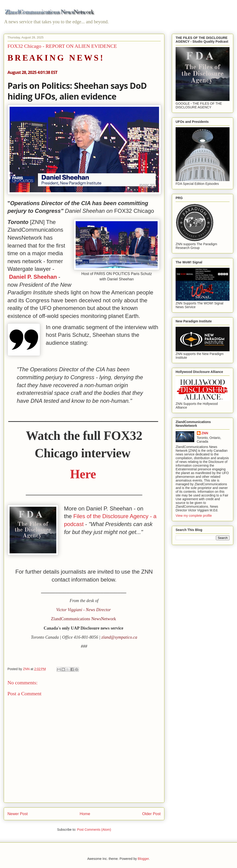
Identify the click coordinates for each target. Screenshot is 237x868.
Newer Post (18, 814)
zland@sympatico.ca (119, 637)
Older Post (151, 814)
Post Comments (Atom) (94, 830)
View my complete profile (194, 516)
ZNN (205, 433)
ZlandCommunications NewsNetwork (83, 619)
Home (85, 814)
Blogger (143, 859)
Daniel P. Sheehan (33, 277)
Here (83, 474)
